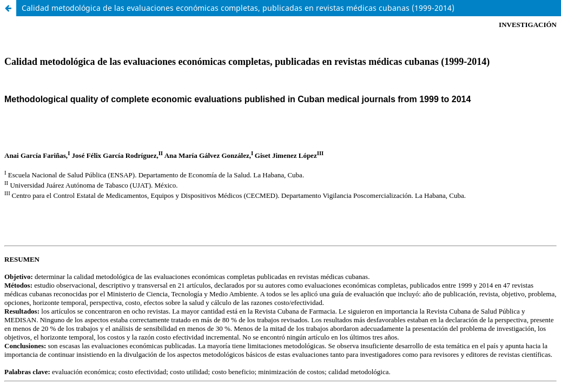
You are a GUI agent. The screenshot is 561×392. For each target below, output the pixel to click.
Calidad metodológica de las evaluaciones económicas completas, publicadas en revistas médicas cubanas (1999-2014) (238, 8)
